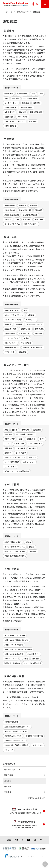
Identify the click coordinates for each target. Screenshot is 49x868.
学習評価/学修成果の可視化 (15, 556)
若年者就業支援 (10, 107)
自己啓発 (32, 448)
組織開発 (38, 333)
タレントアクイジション (14, 315)
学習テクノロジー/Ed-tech (15, 551)
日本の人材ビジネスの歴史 (15, 636)
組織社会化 (31, 439)
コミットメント (29, 462)
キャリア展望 (21, 453)
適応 (21, 439)
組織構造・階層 (10, 329)
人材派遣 (24, 659)
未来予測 (22, 205)
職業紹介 (36, 659)
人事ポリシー (31, 320)
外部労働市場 (10, 210)
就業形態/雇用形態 (12, 215)
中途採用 (8, 219)
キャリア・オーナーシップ (15, 457)
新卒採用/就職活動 (30, 215)
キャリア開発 (19, 444)
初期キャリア (10, 439)
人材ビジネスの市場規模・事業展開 (18, 649)
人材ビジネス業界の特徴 (14, 654)
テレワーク (9, 750)
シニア (7, 444)
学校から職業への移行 (13, 542)
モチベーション (10, 467)
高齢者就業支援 (27, 107)
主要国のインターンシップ (15, 741)
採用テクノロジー (31, 224)
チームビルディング (12, 338)
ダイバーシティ (25, 333)
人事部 (26, 338)
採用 (26, 310)
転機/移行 (8, 448)
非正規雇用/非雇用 (30, 98)
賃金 (41, 94)
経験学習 (8, 453)
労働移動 (39, 210)
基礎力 (28, 542)
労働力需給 (39, 219)
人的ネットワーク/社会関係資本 (17, 471)
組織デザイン (26, 329)
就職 (6, 430)
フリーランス (38, 745)
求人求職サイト (33, 654)
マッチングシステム (12, 224)
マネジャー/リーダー (35, 324)
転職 (17, 219)
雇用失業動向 (10, 205)
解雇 (6, 98)
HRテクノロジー (11, 343)
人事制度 (19, 324)
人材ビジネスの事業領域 (14, 645)
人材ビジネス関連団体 (33, 663)
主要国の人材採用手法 (34, 736)
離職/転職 (25, 430)
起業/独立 (27, 219)
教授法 (32, 547)
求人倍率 (33, 205)
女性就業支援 (10, 112)
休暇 (33, 94)
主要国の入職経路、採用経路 (15, 731)
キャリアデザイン (35, 444)
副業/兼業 (33, 121)
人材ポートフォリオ (12, 310)
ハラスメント (22, 117)
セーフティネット (11, 103)
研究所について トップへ (37, 798)
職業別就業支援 (36, 112)
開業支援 (22, 112)
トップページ (8, 12)
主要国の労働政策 (11, 722)
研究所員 (8, 786)
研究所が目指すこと (12, 770)
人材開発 (31, 315)
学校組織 (33, 551)
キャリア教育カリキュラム (15, 547)
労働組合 (25, 103)
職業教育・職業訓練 (12, 663)
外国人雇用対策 (10, 126)
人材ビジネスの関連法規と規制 (16, 640)
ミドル (42, 439)
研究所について (23, 12)
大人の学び (20, 448)
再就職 (15, 430)
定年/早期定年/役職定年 (25, 434)
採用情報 (8, 792)
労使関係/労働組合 (12, 347)
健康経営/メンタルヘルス (33, 347)
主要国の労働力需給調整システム (17, 727)
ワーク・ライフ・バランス (15, 121)
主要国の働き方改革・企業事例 (16, 745)
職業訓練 (37, 103)
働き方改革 (9, 94)
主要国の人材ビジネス (13, 736)
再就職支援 (9, 117)
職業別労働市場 (25, 210)
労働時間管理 (22, 94)
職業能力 (33, 457)
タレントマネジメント (13, 320)
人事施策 (8, 324)
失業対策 (16, 98)
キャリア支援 (26, 343)
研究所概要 (9, 775)
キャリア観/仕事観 (12, 462)
